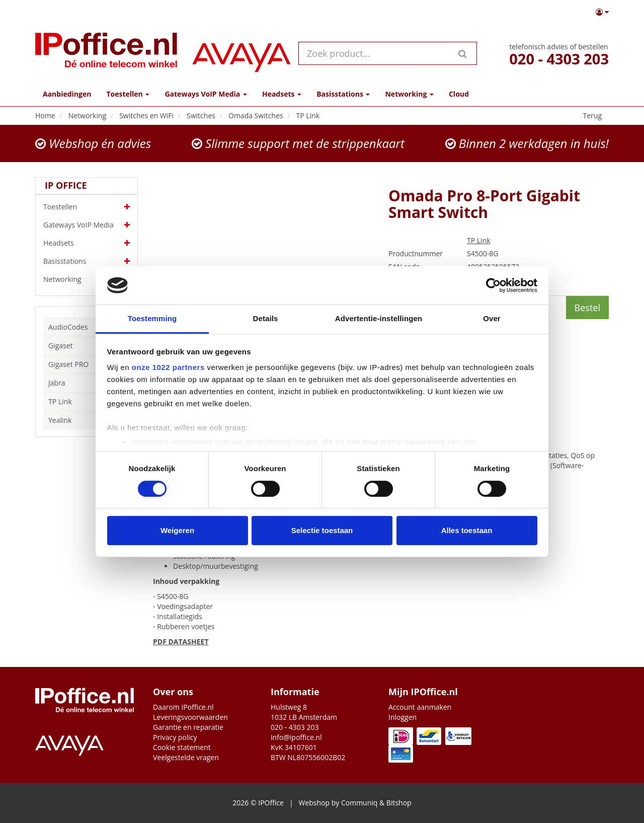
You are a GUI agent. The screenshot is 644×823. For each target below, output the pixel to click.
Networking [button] (409, 94)
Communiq (359, 803)
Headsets (87, 243)
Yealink (60, 420)
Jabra (57, 383)
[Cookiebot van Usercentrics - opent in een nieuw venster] (493, 285)
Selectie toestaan (322, 530)
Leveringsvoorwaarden (190, 717)
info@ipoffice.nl (296, 737)
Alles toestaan (467, 530)
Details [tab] (266, 318)
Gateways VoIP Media (87, 225)
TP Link (60, 401)
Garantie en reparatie (188, 727)
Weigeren (177, 530)
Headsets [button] (282, 94)
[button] (602, 12)
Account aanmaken (420, 707)
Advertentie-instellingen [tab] (379, 318)
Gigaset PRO (68, 364)
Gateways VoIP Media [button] (206, 94)
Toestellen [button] (128, 94)
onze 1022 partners (168, 367)
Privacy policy (175, 737)
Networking (87, 279)
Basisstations (87, 261)
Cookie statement (182, 747)
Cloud (459, 94)
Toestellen (87, 207)
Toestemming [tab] (152, 318)
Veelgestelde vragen (186, 757)
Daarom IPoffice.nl (183, 707)
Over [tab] (492, 318)
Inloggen (403, 717)
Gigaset (61, 346)
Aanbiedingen (67, 94)
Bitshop (399, 803)
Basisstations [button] (343, 94)
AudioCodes (68, 327)
